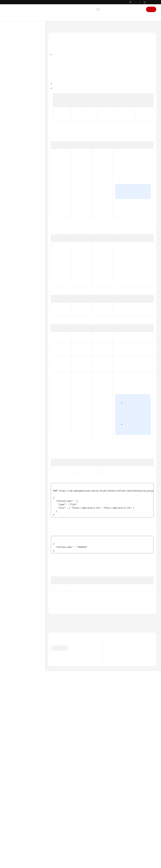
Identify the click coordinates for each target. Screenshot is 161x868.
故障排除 (13, 265)
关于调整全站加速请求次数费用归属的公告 (128, 826)
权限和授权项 (18, 237)
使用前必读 (17, 87)
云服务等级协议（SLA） (21, 308)
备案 (121, 9)
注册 (151, 9)
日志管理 (19, 216)
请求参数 (57, 81)
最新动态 (13, 44)
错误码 (60, 780)
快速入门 (13, 65)
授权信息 (57, 70)
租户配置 (19, 136)
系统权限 (13, 324)
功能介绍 (57, 60)
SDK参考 (13, 248)
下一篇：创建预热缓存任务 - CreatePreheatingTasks (76, 801)
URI (55, 76)
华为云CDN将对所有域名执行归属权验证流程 (130, 834)
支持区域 (13, 318)
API (13, 104)
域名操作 (19, 109)
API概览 (15, 93)
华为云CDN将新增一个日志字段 (123, 838)
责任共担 (13, 302)
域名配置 (19, 115)
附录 (14, 243)
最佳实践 (13, 76)
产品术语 (13, 297)
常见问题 (13, 259)
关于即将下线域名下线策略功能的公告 (126, 830)
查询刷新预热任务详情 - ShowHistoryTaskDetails (29, 174)
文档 (113, 9)
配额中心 (19, 131)
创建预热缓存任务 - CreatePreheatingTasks (29, 157)
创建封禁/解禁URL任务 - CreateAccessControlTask (30, 191)
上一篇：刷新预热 (58, 797)
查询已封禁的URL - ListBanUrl (27, 209)
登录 (140, 9)
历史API (15, 226)
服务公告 (13, 49)
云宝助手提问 (57, 840)
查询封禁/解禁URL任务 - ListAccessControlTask (30, 200)
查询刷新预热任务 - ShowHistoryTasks (27, 166)
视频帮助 (13, 276)
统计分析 (19, 120)
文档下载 (13, 281)
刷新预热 (19, 142)
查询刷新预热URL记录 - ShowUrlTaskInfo (29, 183)
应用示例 (16, 232)
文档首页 (52, 28)
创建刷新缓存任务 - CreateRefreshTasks (28, 149)
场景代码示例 (15, 254)
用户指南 (13, 71)
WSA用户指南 (15, 270)
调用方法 (57, 65)
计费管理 (19, 125)
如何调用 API (18, 98)
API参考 (12, 82)
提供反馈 (75, 827)
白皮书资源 (14, 313)
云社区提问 (72, 840)
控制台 (130, 9)
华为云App (151, 2)
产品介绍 (13, 54)
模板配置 (19, 221)
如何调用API (63, 115)
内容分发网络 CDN (69, 28)
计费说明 (13, 60)
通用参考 (13, 291)
